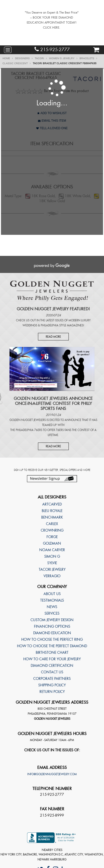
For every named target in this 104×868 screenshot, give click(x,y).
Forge (52, 537)
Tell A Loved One (52, 128)
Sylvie (52, 563)
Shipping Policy (52, 685)
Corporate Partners (52, 679)
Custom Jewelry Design (52, 620)
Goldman (52, 543)
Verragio (52, 576)
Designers (24, 58)
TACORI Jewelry (52, 569)
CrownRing (52, 530)
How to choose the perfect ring (52, 639)
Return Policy (52, 692)
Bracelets (88, 58)
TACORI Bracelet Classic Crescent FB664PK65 (65, 63)
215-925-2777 (52, 50)
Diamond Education (52, 633)
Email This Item (52, 121)
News (52, 607)
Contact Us (52, 672)
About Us (52, 594)
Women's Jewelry (63, 58)
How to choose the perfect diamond (52, 646)
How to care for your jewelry (52, 659)
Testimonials (52, 600)
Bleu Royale (52, 511)
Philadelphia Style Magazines (62, 325)
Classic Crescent (17, 63)
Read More (53, 337)
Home (8, 58)
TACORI (41, 58)
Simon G (52, 556)
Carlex (52, 524)
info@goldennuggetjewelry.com (52, 774)
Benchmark (52, 517)
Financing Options (52, 626)
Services (52, 613)
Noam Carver (52, 550)
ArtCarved (52, 504)
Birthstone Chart (52, 653)
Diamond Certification (52, 666)
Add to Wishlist (52, 113)
